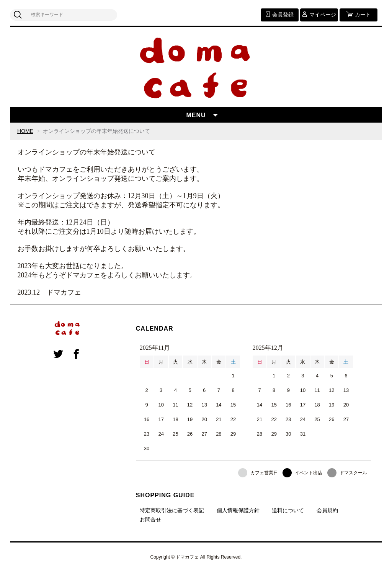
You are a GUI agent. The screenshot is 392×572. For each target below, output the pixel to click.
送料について (288, 510)
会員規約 (327, 510)
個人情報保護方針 (238, 510)
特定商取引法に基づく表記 (172, 510)
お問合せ (150, 520)
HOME (25, 131)
